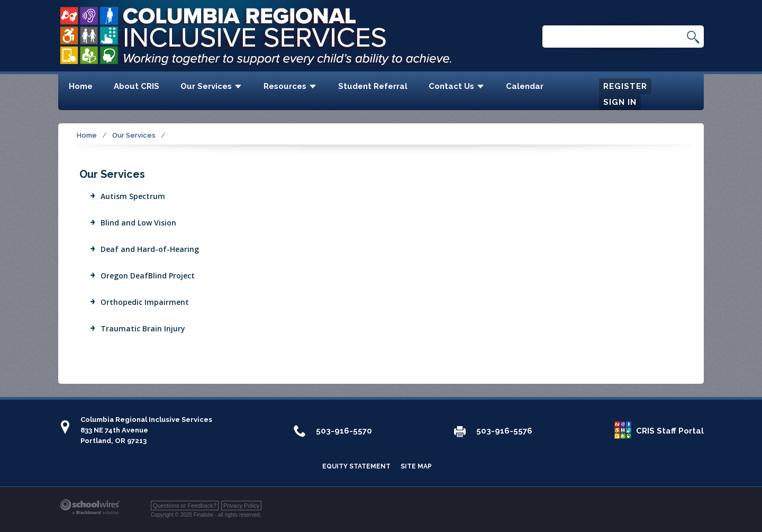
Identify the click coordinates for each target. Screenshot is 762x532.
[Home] (81, 87)
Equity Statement (356, 466)
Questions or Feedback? (185, 506)
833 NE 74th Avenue (114, 430)
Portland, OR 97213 (114, 441)
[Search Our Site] (617, 37)
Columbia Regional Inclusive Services (146, 420)
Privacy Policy (241, 506)
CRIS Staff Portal (670, 431)
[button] (693, 37)
